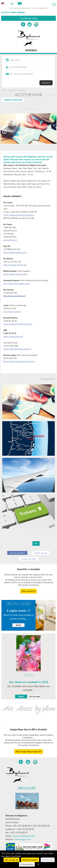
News (28, 675)
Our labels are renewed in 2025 (28, 682)
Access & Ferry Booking (13, 12)
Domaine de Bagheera (16, 815)
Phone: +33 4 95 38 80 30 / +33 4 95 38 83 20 (28, 826)
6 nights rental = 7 (18, 611)
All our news (35, 696)
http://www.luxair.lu (12, 312)
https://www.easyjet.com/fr (15, 252)
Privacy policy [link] (27, 864)
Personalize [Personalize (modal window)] (48, 860)
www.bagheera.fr (23, 839)
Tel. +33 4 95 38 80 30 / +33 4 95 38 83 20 (29, 8)
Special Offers (18, 604)
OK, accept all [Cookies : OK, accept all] (11, 860)
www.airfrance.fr (10, 240)
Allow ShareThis (28, 591)
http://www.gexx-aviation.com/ (17, 283)
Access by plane (17, 553)
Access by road (29, 559)
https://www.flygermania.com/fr (17, 349)
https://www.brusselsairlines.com (18, 324)
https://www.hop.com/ (13, 336)
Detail (18, 625)
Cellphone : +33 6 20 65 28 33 (20, 829)
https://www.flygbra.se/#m (15, 274)
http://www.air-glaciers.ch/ (15, 265)
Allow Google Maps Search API (29, 752)
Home (4, 90)
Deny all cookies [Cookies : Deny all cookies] (30, 860)
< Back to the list (13, 100)
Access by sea (41, 553)
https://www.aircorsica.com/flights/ (19, 215)
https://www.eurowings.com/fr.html (19, 361)
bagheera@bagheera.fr (24, 836)
